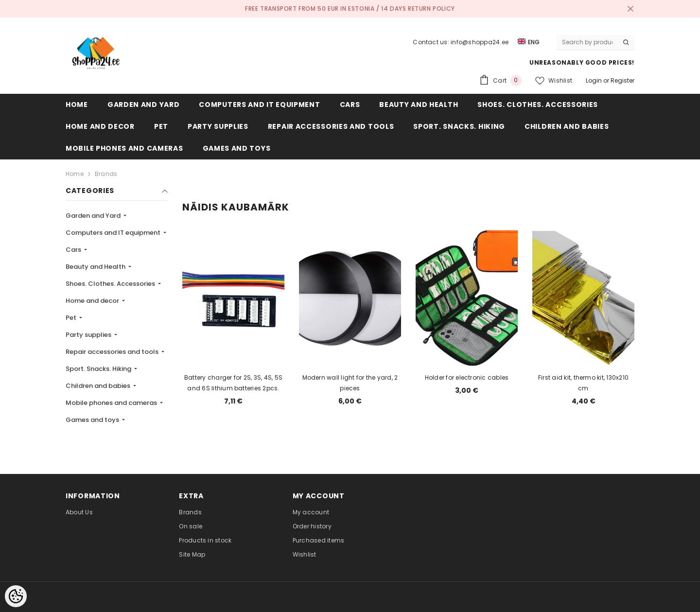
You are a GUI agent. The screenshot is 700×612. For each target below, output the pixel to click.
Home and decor (93, 301)
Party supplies (89, 335)
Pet (72, 318)
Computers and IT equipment (114, 233)
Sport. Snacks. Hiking (99, 369)
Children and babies (99, 386)
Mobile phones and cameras (112, 403)
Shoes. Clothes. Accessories (111, 284)
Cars (74, 250)
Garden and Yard (94, 216)
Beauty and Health (96, 267)
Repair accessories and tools (113, 352)
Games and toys (93, 420)
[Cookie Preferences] (16, 596)
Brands (106, 174)
